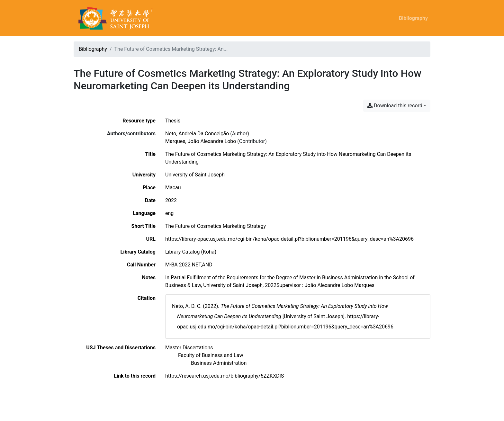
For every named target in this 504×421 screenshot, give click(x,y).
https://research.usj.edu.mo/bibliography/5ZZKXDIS (225, 376)
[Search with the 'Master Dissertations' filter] (189, 348)
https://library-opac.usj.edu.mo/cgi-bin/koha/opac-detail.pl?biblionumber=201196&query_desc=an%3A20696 (289, 239)
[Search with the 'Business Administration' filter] (219, 363)
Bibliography (413, 18)
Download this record (395, 106)
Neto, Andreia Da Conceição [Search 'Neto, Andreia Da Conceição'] (197, 134)
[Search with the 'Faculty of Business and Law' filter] (211, 355)
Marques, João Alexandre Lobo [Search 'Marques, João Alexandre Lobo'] (201, 141)
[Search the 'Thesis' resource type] (173, 121)
